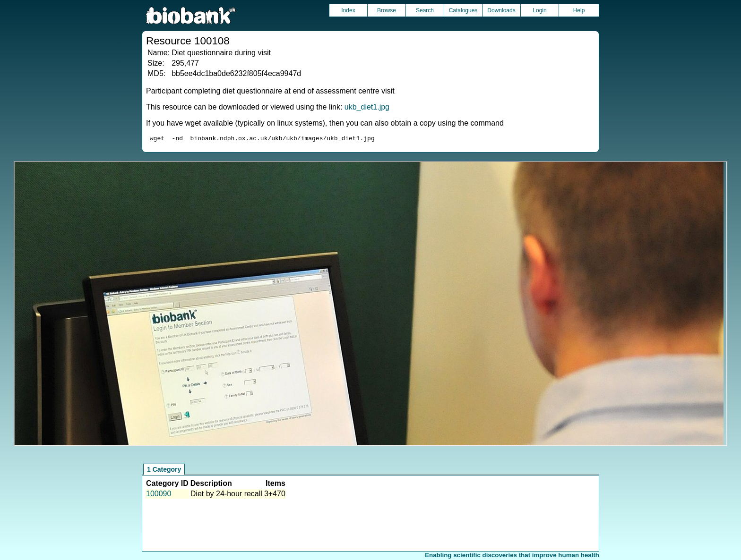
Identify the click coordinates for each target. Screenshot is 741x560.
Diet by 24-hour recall (226, 495)
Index (348, 10)
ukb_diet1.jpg (367, 107)
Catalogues (463, 10)
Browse (387, 10)
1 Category (164, 471)
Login (539, 10)
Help (579, 10)
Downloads (501, 10)
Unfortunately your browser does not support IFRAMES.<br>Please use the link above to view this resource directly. (370, 305)
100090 (159, 495)
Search (425, 10)
